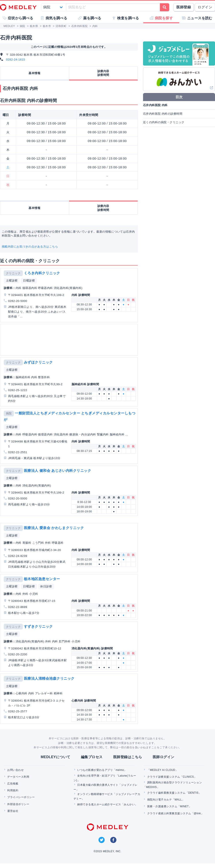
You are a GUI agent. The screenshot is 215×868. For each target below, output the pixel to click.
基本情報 (34, 73)
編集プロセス (92, 757)
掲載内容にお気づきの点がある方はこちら (30, 247)
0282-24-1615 (16, 60)
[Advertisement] (50, 340)
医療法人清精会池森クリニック (49, 678)
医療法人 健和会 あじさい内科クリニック (58, 471)
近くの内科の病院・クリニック (164, 122)
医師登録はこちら (128, 757)
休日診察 (46, 586)
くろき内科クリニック (42, 273)
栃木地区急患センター (42, 579)
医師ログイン (164, 757)
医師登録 (184, 7)
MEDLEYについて (55, 757)
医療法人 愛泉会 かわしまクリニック (54, 528)
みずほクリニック (38, 362)
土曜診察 (12, 281)
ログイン (205, 7)
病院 (9, 413)
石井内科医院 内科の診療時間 (163, 114)
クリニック (13, 273)
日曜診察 (29, 281)
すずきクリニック (38, 626)
